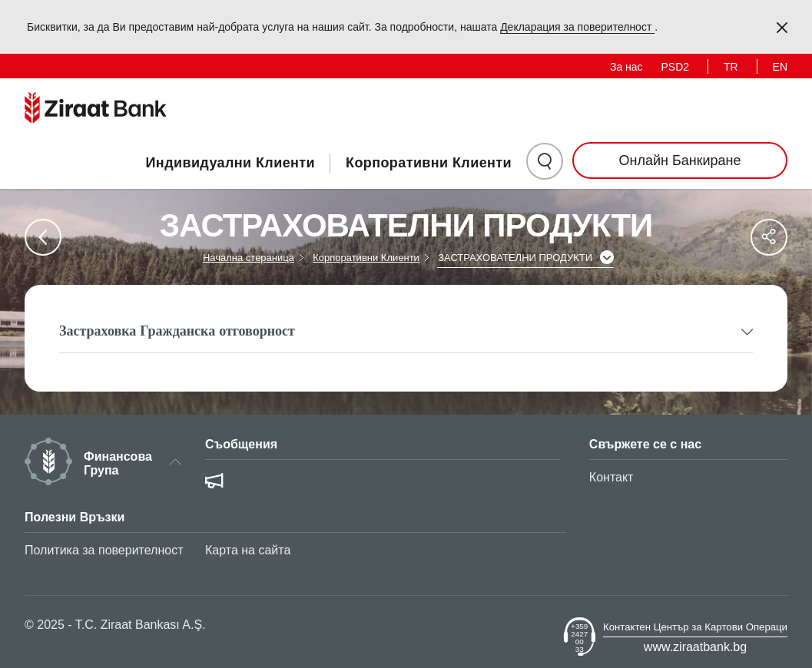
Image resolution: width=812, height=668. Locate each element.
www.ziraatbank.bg (695, 647)
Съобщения (241, 444)
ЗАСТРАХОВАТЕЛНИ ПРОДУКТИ (515, 258)
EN (780, 67)
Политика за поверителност (104, 550)
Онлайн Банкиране (679, 160)
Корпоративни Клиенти (429, 163)
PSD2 (676, 67)
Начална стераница (249, 258)
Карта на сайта (248, 550)
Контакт (611, 477)
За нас (626, 67)
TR (731, 67)
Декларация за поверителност (577, 27)
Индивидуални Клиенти (230, 163)
